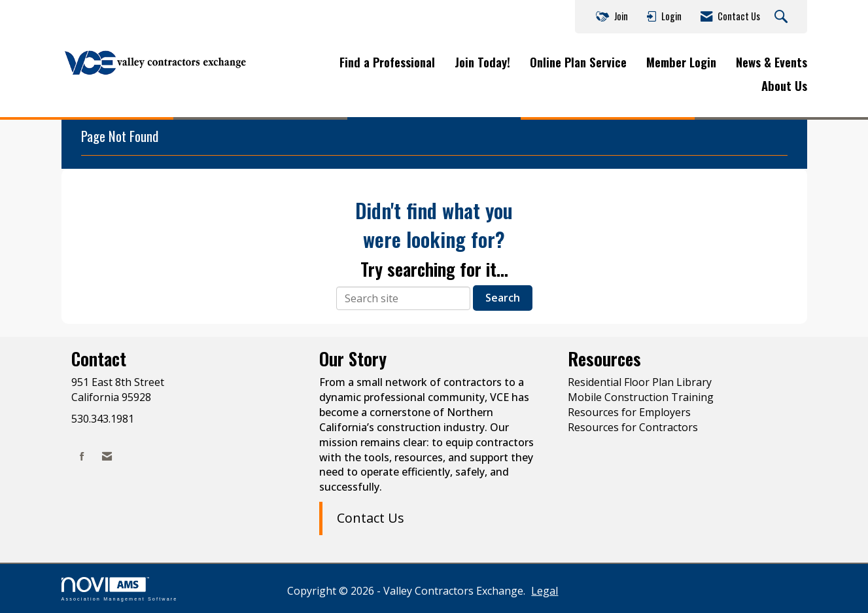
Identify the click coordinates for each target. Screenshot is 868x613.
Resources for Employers (629, 412)
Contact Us (371, 518)
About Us (784, 86)
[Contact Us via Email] (107, 456)
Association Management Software (120, 589)
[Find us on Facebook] (82, 456)
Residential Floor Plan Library (640, 382)
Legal (545, 591)
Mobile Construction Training (641, 397)
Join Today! (482, 62)
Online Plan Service (578, 62)
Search (503, 298)
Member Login (681, 62)
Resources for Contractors (633, 427)
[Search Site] (783, 17)
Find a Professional (387, 62)
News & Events (772, 62)
